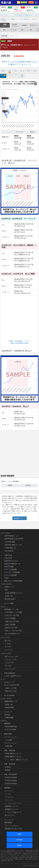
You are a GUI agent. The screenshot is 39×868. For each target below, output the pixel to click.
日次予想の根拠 (10, 542)
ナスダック (8, 712)
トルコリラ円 (9, 663)
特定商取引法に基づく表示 (14, 829)
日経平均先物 (9, 567)
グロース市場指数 (10, 575)
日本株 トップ (9, 587)
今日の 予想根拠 (10, 618)
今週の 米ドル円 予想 (12, 621)
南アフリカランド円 (11, 657)
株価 (3, 71)
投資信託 (8, 770)
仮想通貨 (7, 788)
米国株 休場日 (9, 708)
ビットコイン (9, 791)
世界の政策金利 (10, 673)
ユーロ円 (8, 644)
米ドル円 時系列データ (12, 634)
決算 (22, 30)
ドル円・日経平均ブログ (13, 676)
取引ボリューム (10, 815)
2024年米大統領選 (11, 777)
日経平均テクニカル (11, 561)
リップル (8, 794)
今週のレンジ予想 (11, 688)
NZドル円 (8, 666)
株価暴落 (7, 723)
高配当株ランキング (15, 25)
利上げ (3, 75)
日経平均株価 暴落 (11, 726)
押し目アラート (34, 25)
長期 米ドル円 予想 (11, 628)
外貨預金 (8, 767)
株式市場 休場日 (10, 599)
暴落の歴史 (8, 734)
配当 (4, 30)
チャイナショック (11, 743)
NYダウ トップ (9, 682)
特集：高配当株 (10, 750)
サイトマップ (9, 820)
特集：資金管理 (10, 764)
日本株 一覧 (9, 596)
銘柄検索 (24, 25)
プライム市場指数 (10, 569)
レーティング (11, 15)
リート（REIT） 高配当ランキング (16, 760)
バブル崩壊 (8, 740)
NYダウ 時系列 (9, 695)
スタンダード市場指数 (12, 572)
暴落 (31, 30)
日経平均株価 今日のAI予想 (14, 539)
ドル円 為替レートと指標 (13, 612)
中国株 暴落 (9, 746)
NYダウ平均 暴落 (10, 730)
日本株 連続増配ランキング (14, 593)
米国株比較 (28, 15)
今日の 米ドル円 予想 (12, 615)
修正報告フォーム (20, 518)
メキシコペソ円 (10, 669)
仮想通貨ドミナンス (11, 809)
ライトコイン (9, 800)
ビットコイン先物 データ (13, 812)
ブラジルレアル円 (11, 660)
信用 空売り (22, 76)
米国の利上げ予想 (11, 691)
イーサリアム (9, 797)
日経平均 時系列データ (12, 564)
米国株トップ (5, 25)
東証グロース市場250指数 (13, 581)
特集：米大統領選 (10, 774)
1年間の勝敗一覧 (10, 548)
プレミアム (24, 2)
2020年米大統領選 (11, 780)
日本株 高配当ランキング (13, 753)
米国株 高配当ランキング (13, 757)
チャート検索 (9, 603)
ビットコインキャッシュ (13, 803)
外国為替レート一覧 (11, 609)
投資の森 (6, 3)
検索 (6, 590)
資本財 (3, 41)
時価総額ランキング (11, 806)
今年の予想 (8, 558)
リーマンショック (11, 737)
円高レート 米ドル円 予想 (13, 631)
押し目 (31, 2)
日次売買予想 (9, 551)
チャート (9, 75)
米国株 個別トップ (11, 701)
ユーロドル (8, 650)
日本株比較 (19, 15)
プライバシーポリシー (12, 826)
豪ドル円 (8, 641)
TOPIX (6, 578)
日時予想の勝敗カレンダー (14, 545)
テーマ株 (35, 15)
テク (16, 75)
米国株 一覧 (9, 704)
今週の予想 (8, 555)
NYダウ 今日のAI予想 (12, 685)
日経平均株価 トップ (11, 536)
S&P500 (7, 715)
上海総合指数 (9, 717)
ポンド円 (8, 647)
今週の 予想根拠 (10, 625)
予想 (10, 72)
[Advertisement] (19, 318)
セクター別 (13, 30)
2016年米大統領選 (11, 784)
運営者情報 (8, 823)
